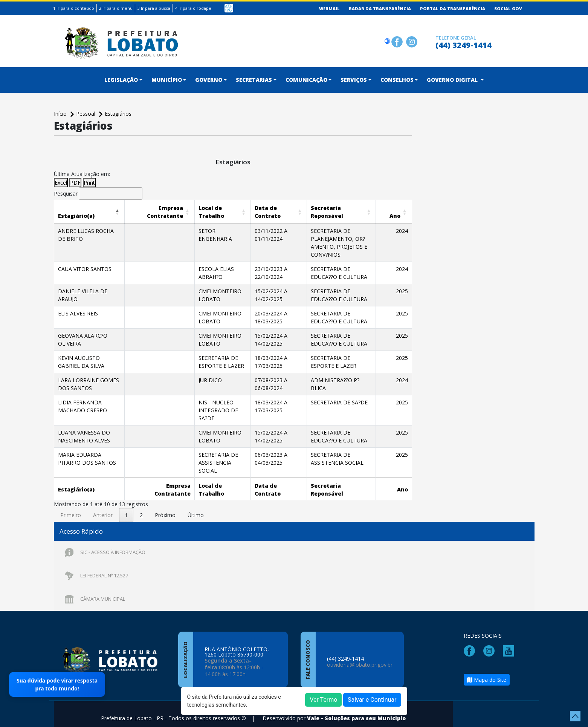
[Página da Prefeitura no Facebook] (398, 41)
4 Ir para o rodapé (193, 8)
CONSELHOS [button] (397, 80)
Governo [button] (209, 80)
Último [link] (196, 507)
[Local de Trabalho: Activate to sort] (213, 212)
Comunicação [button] (306, 80)
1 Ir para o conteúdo (74, 8)
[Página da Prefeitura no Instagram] (413, 41)
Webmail (329, 8)
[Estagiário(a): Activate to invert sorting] (89, 212)
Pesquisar (66, 194)
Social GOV (508, 8)
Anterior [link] (103, 507)
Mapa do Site (487, 675)
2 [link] (141, 507)
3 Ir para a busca (154, 8)
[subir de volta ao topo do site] (575, 716)
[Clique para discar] (427, 41)
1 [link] (126, 507)
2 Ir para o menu (116, 8)
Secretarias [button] (254, 80)
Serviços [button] (354, 80)
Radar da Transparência (380, 8)
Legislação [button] (121, 80)
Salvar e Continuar (372, 700)
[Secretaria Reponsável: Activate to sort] (339, 212)
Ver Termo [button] (323, 700)
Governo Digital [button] (453, 80)
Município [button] (167, 80)
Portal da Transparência (453, 8)
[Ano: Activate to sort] (399, 212)
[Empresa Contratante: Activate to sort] (154, 212)
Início (61, 114)
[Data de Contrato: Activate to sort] (268, 212)
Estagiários (118, 114)
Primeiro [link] (71, 507)
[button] (76, 216)
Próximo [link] (165, 507)
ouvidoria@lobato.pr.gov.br (360, 660)
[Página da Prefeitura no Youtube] (510, 646)
